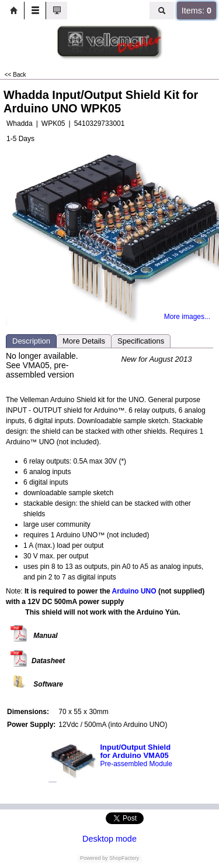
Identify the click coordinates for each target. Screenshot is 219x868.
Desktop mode (109, 839)
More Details (84, 341)
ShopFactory (124, 858)
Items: (197, 11)
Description (31, 341)
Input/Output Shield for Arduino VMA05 (136, 751)
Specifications (141, 341)
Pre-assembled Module (136, 764)
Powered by (94, 858)
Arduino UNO (134, 591)
